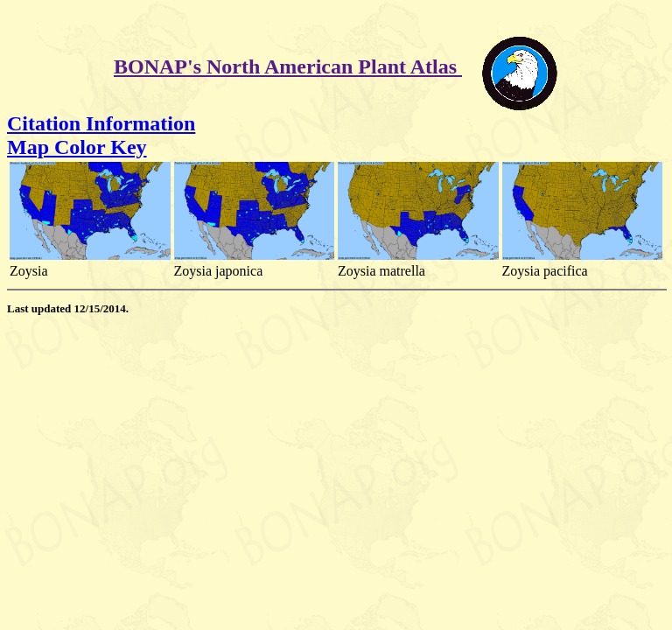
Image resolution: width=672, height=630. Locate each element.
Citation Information (101, 123)
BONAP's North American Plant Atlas (288, 66)
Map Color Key (77, 147)
